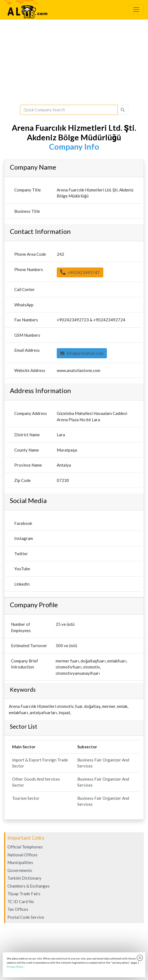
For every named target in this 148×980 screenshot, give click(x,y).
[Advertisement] (74, 62)
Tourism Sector (26, 798)
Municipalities (20, 862)
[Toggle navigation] (136, 10)
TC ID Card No (21, 902)
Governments (20, 870)
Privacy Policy (15, 967)
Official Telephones (25, 847)
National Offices (22, 855)
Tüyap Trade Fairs (24, 894)
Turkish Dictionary (24, 878)
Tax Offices (18, 909)
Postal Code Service (26, 917)
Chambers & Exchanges (29, 886)
